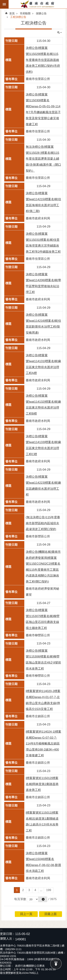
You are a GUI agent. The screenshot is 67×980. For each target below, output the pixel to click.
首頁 (12, 13)
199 (49, 890)
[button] (43, 899)
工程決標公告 (18, 17)
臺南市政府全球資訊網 (38, 4)
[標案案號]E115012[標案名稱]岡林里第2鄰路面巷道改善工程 (42, 784)
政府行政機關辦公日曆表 (30, 966)
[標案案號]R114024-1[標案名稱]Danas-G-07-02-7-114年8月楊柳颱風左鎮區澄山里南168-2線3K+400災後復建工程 (44, 744)
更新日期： (8, 934)
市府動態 (25, 13)
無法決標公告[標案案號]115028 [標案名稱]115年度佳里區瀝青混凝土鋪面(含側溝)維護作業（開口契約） (43, 159)
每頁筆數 (20, 899)
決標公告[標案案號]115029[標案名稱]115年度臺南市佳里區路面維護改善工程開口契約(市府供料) (43, 60)
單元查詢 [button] (59, 33)
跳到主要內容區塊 (2, 2)
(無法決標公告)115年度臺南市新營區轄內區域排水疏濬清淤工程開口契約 (43, 523)
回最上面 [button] (51, 914)
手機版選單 (4, 4)
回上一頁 (26, 914)
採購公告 (41, 13)
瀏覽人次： (8, 939)
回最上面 (56, 964)
